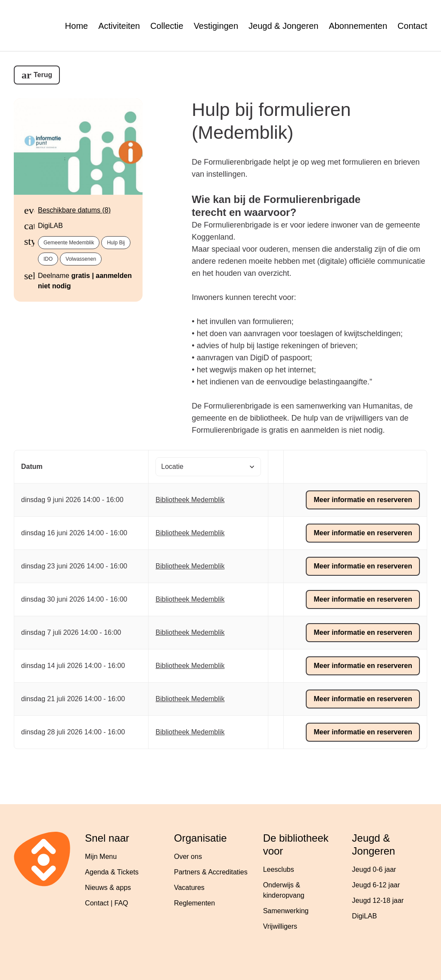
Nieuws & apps (108, 888)
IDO (48, 259)
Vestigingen (216, 26)
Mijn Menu (101, 857)
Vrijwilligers (280, 926)
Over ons (188, 857)
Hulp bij (116, 243)
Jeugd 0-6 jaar (374, 869)
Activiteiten (119, 26)
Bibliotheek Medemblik (190, 500)
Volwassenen (81, 259)
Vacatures (189, 888)
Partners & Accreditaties (211, 872)
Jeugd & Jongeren (283, 26)
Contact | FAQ (106, 903)
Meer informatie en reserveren (363, 500)
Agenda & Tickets (112, 872)
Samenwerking (286, 911)
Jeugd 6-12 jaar (376, 885)
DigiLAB (364, 916)
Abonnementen (358, 26)
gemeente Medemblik (69, 243)
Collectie (167, 26)
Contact (412, 26)
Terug (43, 75)
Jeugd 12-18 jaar (378, 900)
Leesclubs (279, 869)
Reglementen (194, 903)
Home (76, 26)
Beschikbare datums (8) (74, 210)
